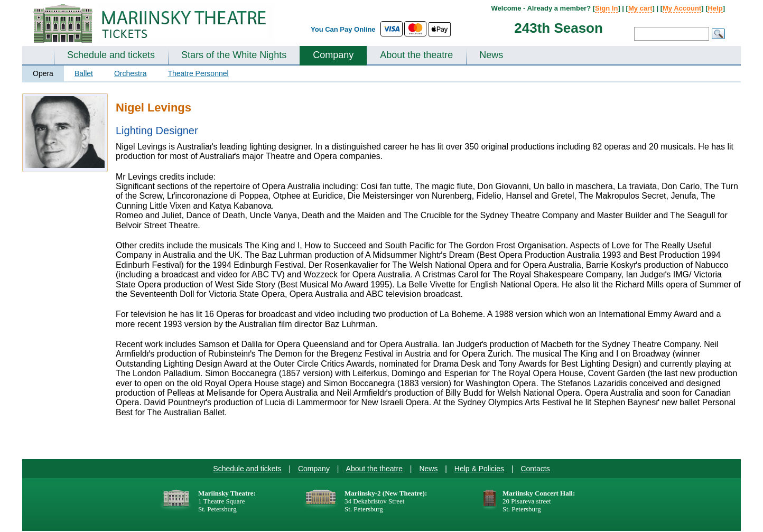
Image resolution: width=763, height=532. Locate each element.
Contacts (535, 469)
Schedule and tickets (111, 55)
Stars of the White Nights (234, 55)
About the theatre (416, 55)
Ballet (84, 73)
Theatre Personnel (198, 73)
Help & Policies (479, 469)
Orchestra (130, 73)
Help (715, 8)
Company (333, 55)
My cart (640, 8)
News (491, 55)
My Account (682, 8)
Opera (43, 73)
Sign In (606, 8)
